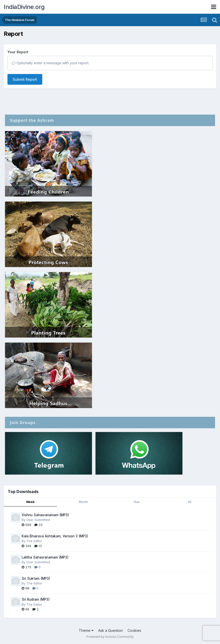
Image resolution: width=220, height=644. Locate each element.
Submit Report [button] (25, 79)
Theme (86, 630)
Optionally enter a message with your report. (51, 63)
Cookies (134, 630)
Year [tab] (136, 502)
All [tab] (190, 502)
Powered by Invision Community (110, 637)
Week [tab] (30, 502)
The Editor (34, 541)
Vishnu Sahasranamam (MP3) (45, 515)
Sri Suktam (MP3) (36, 578)
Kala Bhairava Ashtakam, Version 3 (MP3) (55, 536)
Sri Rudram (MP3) (36, 599)
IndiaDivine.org (24, 7)
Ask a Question (110, 630)
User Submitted (38, 520)
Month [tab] (83, 502)
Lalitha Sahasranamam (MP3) (45, 557)
